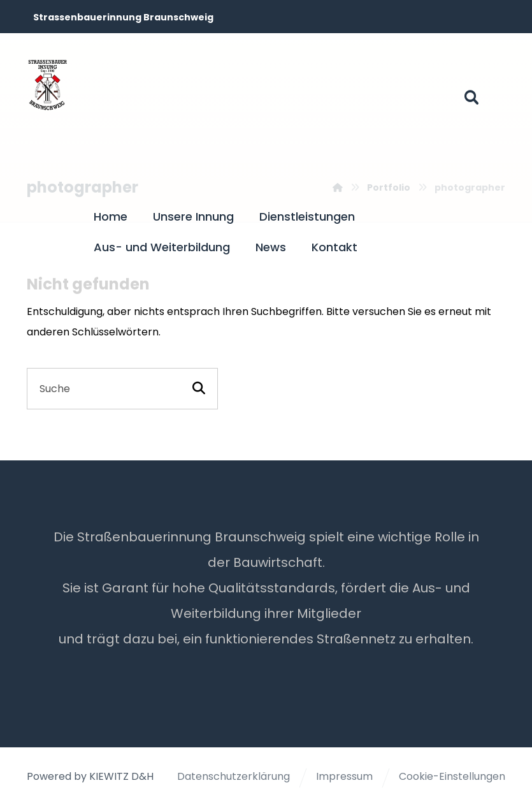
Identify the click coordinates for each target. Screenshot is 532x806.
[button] (471, 98)
